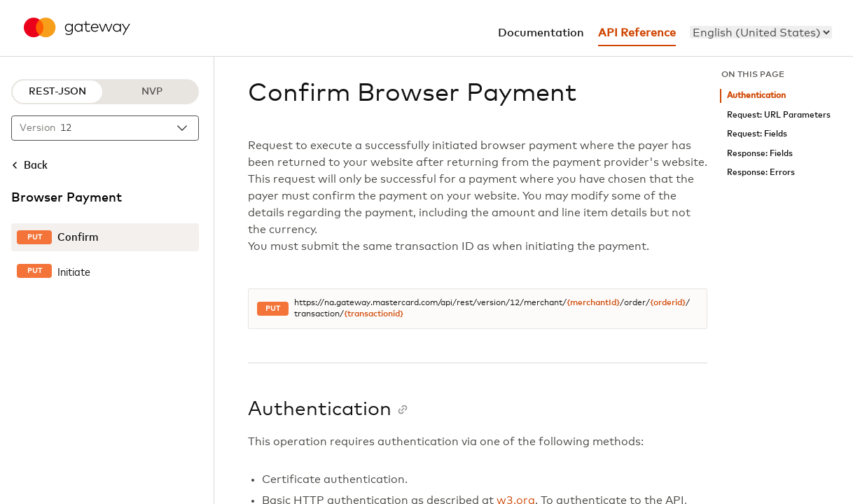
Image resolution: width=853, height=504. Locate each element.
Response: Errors (761, 173)
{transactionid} (374, 314)
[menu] (761, 32)
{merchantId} (593, 303)
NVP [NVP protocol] (152, 92)
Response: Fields (760, 154)
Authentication (756, 96)
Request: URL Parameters (779, 115)
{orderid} (668, 303)
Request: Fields (757, 134)
